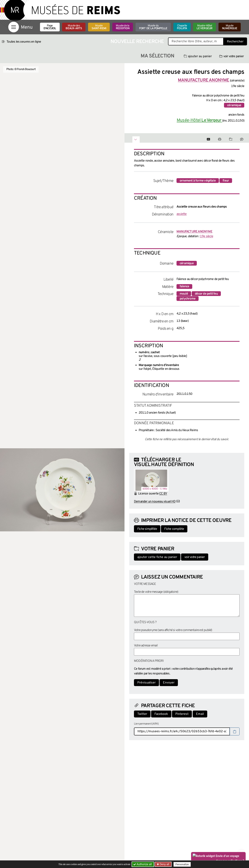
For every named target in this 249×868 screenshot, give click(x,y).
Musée (99, 27)
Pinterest (182, 714)
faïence (184, 287)
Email (200, 714)
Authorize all (143, 864)
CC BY (163, 494)
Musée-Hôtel (204, 27)
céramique (234, 105)
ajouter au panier (198, 56)
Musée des (74, 27)
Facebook (161, 714)
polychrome (188, 299)
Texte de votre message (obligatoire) (156, 592)
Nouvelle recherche (137, 42)
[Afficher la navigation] (14, 27)
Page (50, 27)
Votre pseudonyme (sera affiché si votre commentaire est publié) (173, 630)
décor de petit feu (206, 294)
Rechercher (235, 42)
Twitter (142, 714)
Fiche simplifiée (147, 529)
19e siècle (207, 236)
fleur (226, 181)
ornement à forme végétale (198, 181)
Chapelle (182, 27)
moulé (184, 294)
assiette (182, 214)
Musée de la (123, 27)
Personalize (182, 864)
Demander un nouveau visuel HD (155, 502)
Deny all (164, 864)
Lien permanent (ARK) (146, 724)
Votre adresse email (146, 646)
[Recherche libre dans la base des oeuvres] (196, 41)
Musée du (153, 27)
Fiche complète (174, 529)
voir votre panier (231, 56)
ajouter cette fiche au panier (157, 557)
